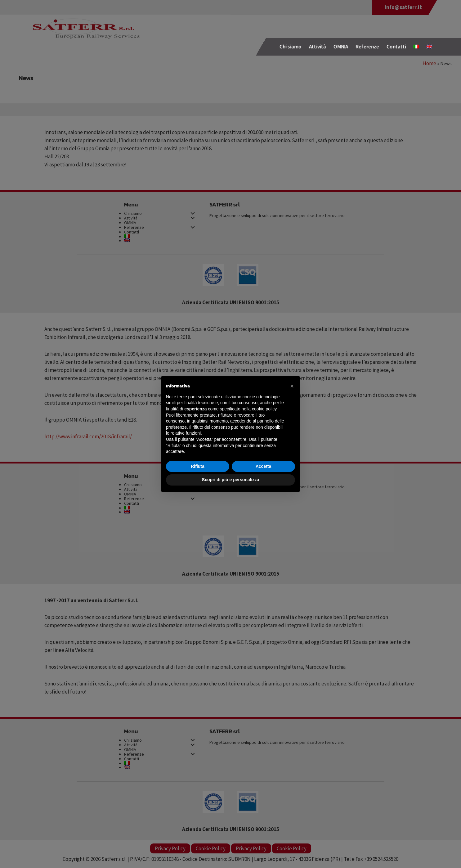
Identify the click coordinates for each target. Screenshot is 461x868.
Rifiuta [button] (198, 466)
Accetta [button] (264, 466)
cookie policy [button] (264, 409)
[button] (292, 386)
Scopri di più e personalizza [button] (230, 480)
